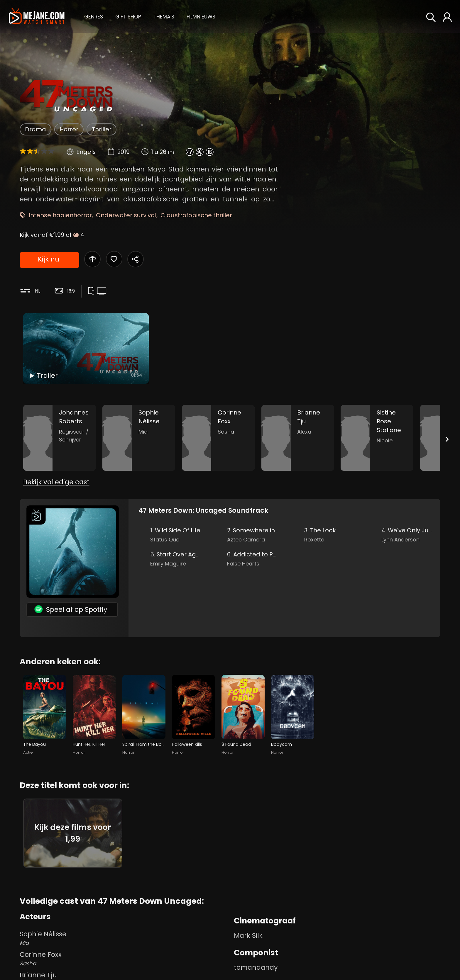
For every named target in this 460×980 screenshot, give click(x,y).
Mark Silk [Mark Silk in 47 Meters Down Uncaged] (248, 935)
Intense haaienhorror (60, 215)
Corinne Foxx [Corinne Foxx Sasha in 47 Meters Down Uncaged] (125, 959)
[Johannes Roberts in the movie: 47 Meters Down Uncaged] (60, 438)
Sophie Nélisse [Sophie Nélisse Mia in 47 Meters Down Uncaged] (125, 938)
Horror (69, 129)
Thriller (102, 129)
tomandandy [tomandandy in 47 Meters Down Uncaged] (256, 967)
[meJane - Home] (37, 16)
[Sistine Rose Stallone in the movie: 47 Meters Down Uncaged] (377, 438)
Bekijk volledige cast (56, 482)
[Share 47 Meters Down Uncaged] (136, 259)
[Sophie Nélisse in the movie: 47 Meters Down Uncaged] (139, 438)
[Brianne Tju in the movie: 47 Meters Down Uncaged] (298, 438)
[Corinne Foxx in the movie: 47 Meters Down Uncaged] (218, 438)
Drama (35, 129)
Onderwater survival (126, 215)
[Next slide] (447, 439)
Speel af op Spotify (71, 609)
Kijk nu (49, 259)
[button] (94, 16)
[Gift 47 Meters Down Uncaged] (92, 259)
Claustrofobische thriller (196, 215)
